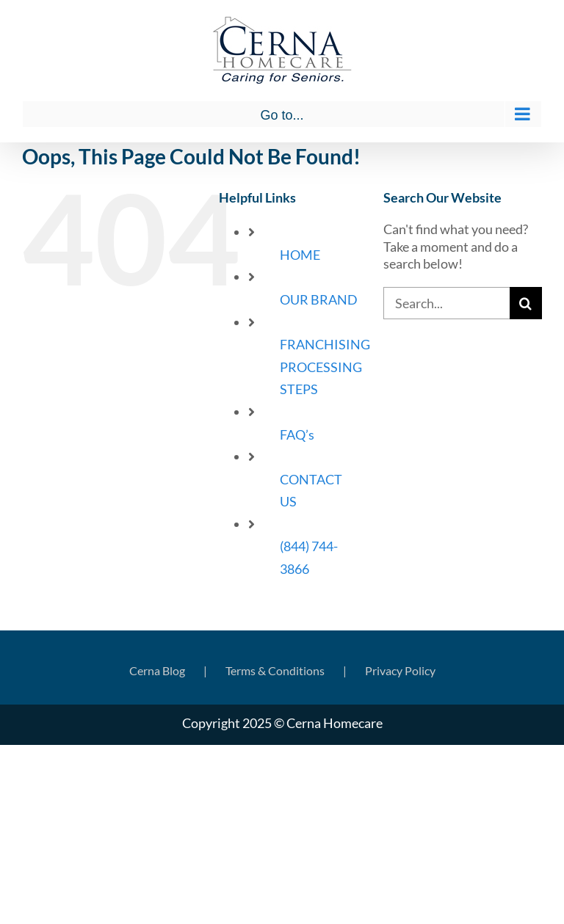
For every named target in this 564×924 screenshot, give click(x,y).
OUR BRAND (319, 299)
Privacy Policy (400, 670)
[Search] (526, 303)
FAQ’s (297, 434)
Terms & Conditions (275, 670)
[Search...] (446, 303)
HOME (300, 255)
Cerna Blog (157, 670)
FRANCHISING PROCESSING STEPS (325, 367)
